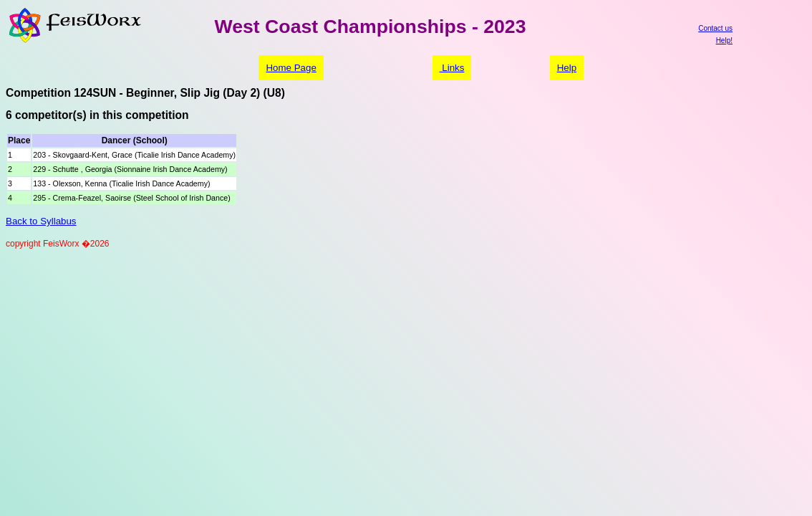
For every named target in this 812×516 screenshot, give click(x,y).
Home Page (291, 68)
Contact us (715, 28)
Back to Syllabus (41, 221)
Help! (724, 40)
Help (567, 68)
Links (452, 68)
